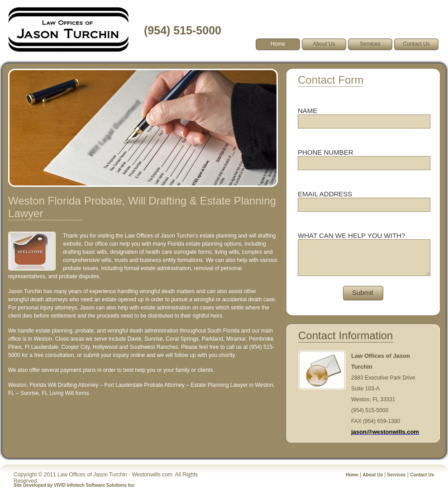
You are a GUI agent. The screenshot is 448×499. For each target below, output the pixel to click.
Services (370, 44)
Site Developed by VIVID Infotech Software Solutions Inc (74, 485)
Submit (363, 292)
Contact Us (416, 44)
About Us (324, 44)
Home (352, 475)
